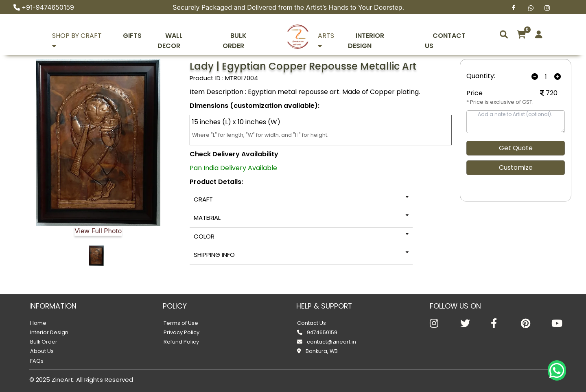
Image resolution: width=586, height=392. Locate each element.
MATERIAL (207, 218)
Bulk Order (44, 342)
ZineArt (62, 380)
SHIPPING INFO (214, 255)
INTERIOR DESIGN (392, 36)
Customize (516, 168)
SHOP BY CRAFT (85, 36)
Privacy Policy (181, 332)
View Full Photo (98, 231)
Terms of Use (181, 323)
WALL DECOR (187, 36)
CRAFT (203, 199)
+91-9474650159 (48, 7)
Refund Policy (181, 342)
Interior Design (49, 332)
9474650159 (317, 332)
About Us (42, 351)
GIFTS (139, 36)
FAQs (37, 361)
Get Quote (516, 148)
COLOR (204, 236)
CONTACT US (458, 36)
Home (38, 323)
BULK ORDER (245, 36)
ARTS (336, 36)
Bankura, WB (317, 351)
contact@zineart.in (327, 342)
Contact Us (312, 323)
